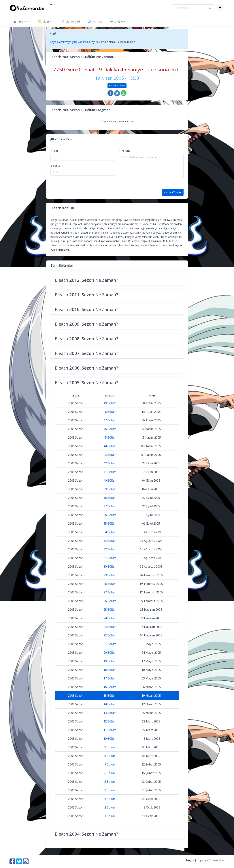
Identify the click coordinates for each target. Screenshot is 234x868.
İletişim (190, 860)
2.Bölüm (110, 807)
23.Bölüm (110, 627)
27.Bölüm (110, 592)
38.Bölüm (110, 498)
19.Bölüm (110, 661)
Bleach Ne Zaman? (86, 280)
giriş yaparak (80, 42)
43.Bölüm (110, 455)
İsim (54, 151)
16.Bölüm (110, 687)
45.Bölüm (110, 437)
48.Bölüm (110, 412)
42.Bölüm (110, 463)
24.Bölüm (110, 618)
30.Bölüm (110, 567)
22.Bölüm (110, 635)
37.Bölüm (110, 506)
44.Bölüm (110, 446)
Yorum (124, 151)
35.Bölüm (110, 524)
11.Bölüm (110, 730)
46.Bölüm (110, 429)
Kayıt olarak (57, 42)
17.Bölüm (110, 678)
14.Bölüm (110, 704)
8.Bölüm (110, 756)
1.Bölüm (110, 816)
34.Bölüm (110, 532)
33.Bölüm (110, 541)
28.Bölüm (110, 584)
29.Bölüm (110, 575)
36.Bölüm (110, 515)
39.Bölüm (110, 489)
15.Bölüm (110, 696)
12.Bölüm (110, 721)
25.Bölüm (110, 610)
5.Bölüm (110, 782)
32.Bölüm (110, 549)
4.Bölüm (110, 790)
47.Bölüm (110, 420)
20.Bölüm (110, 653)
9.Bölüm (110, 747)
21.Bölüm (110, 644)
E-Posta (55, 166)
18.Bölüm (110, 670)
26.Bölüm (110, 601)
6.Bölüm (110, 773)
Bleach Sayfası (117, 86)
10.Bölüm (110, 739)
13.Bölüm (110, 713)
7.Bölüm (110, 764)
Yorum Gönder (173, 192)
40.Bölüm (110, 480)
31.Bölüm (110, 558)
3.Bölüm (110, 799)
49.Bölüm (110, 403)
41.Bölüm (110, 472)
